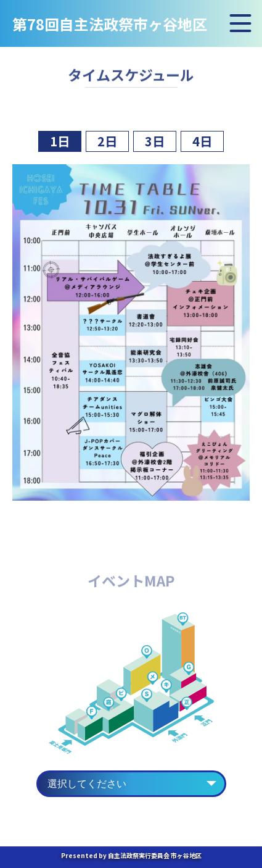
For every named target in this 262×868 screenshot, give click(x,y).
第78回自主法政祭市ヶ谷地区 (110, 25)
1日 (60, 141)
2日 (107, 141)
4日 (202, 141)
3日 (155, 141)
